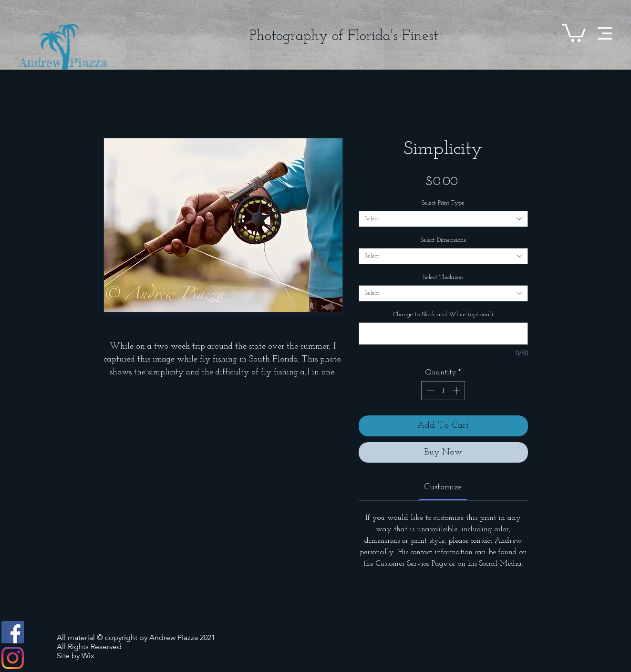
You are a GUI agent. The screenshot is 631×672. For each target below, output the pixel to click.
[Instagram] (13, 658)
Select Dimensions (443, 240)
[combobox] (443, 219)
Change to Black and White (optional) (443, 315)
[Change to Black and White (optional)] (443, 334)
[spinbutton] (443, 391)
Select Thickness (443, 277)
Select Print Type (443, 203)
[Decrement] (429, 391)
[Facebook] (13, 632)
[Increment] (457, 391)
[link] (443, 487)
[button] (605, 33)
